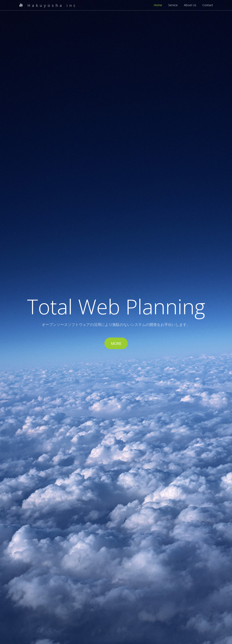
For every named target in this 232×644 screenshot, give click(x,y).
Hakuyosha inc (48, 5)
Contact (208, 5)
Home (158, 5)
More (116, 343)
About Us (190, 5)
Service (173, 5)
